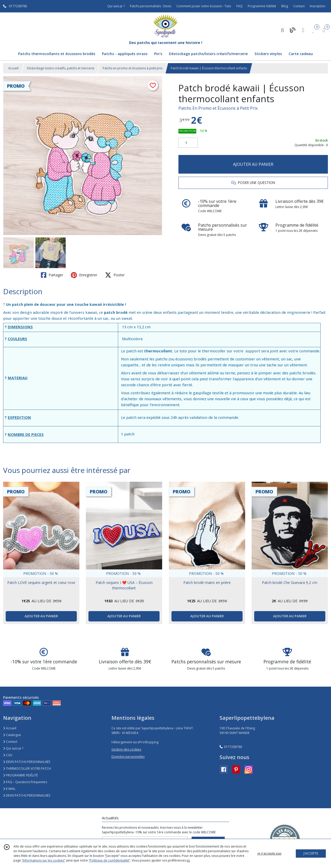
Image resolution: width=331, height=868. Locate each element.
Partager (52, 275)
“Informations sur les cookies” (43, 860)
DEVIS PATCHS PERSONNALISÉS (27, 762)
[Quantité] (188, 143)
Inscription (318, 6)
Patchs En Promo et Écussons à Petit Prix (218, 108)
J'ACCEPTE (311, 853)
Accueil (13, 68)
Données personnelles (128, 757)
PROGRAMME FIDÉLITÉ (20, 775)
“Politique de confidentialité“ (109, 860)
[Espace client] (303, 30)
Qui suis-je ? (13, 748)
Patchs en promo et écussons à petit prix (133, 68)
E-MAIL (9, 789)
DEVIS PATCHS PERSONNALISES (27, 795)
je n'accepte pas (269, 853)
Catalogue (12, 735)
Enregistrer (84, 275)
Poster (115, 275)
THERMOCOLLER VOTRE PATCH (27, 769)
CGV (8, 755)
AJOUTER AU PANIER (253, 164)
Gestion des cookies (126, 749)
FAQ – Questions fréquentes (25, 782)
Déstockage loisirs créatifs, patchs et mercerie (61, 68)
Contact (299, 6)
